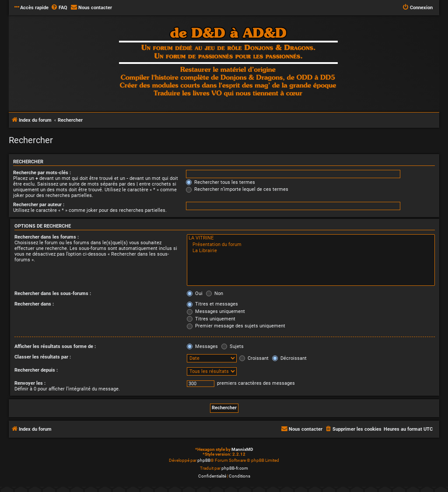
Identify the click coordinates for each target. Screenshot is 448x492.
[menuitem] (59, 8)
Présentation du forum (311, 245)
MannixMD (242, 449)
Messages (202, 346)
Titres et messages (212, 304)
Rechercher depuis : (36, 370)
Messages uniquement (216, 311)
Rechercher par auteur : (39, 205)
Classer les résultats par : (43, 357)
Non (215, 293)
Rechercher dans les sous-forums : (53, 293)
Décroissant (289, 358)
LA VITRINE (311, 238)
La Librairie (311, 251)
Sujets (233, 346)
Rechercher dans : (34, 304)
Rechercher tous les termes (220, 182)
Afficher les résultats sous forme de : (55, 346)
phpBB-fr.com (235, 468)
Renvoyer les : (30, 383)
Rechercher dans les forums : (47, 237)
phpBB (204, 460)
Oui (195, 293)
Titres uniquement (211, 319)
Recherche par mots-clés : (42, 173)
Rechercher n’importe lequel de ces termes (237, 189)
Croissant (254, 358)
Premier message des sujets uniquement (236, 326)
